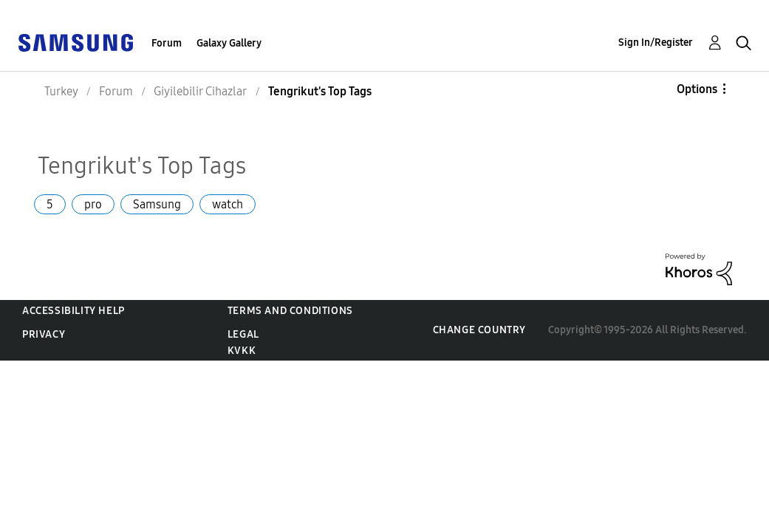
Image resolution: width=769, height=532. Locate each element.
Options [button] (697, 89)
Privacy (44, 334)
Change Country (479, 330)
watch (228, 204)
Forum (167, 43)
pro (93, 204)
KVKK (242, 351)
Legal (243, 334)
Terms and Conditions (290, 311)
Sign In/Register (656, 42)
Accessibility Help (74, 311)
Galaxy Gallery (229, 43)
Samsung (157, 204)
